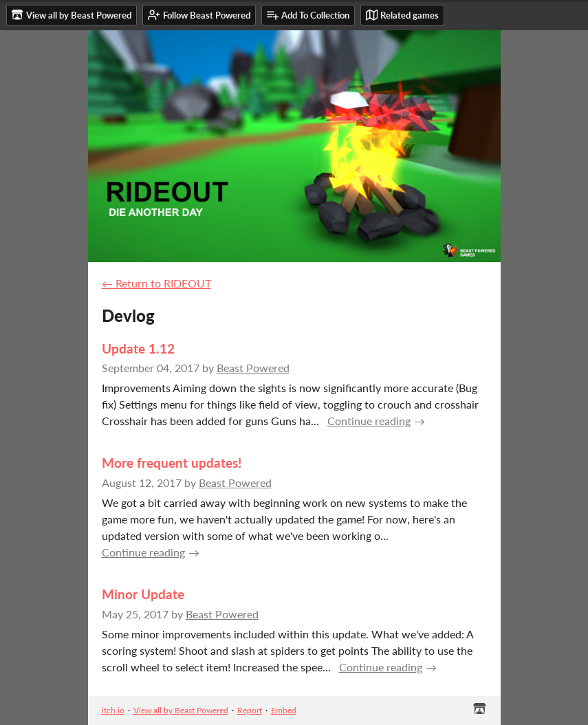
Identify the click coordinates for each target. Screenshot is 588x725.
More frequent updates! (172, 463)
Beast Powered (253, 368)
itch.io (113, 710)
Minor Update (143, 594)
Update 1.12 (138, 348)
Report (250, 710)
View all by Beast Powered (181, 710)
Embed (284, 710)
